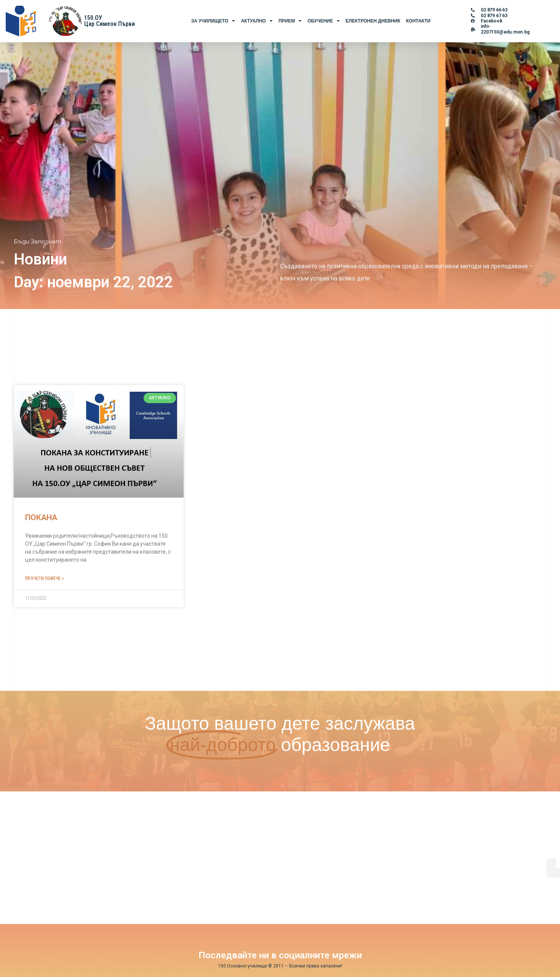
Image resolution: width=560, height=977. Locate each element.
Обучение (324, 21)
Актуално (257, 21)
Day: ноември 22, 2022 (93, 282)
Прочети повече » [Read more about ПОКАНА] (44, 578)
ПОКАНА (41, 517)
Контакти (418, 21)
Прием (290, 21)
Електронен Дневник (373, 21)
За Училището (213, 21)
